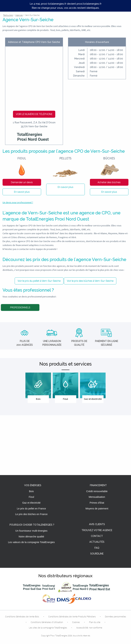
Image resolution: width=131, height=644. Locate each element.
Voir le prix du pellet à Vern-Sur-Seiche (39, 281)
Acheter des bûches (109, 182)
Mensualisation (97, 497)
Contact (97, 536)
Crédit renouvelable (97, 491)
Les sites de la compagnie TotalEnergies (48, 628)
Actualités (97, 542)
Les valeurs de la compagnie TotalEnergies (31, 542)
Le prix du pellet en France (31, 509)
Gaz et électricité (31, 503)
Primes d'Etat (97, 503)
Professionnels (20, 307)
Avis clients (97, 524)
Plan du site (95, 622)
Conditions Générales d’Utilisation (47, 622)
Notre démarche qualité (31, 537)
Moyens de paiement (97, 509)
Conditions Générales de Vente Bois (22, 616)
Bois (31, 491)
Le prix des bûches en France (31, 514)
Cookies (76, 622)
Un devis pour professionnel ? (18, 202)
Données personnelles (115, 616)
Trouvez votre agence (97, 530)
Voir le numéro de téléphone (34, 114)
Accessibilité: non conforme (89, 628)
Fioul (31, 497)
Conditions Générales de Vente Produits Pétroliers (72, 616)
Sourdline (97, 554)
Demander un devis (22, 182)
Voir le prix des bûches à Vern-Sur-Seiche (90, 281)
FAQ (97, 548)
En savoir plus (22, 192)
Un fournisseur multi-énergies (31, 531)
